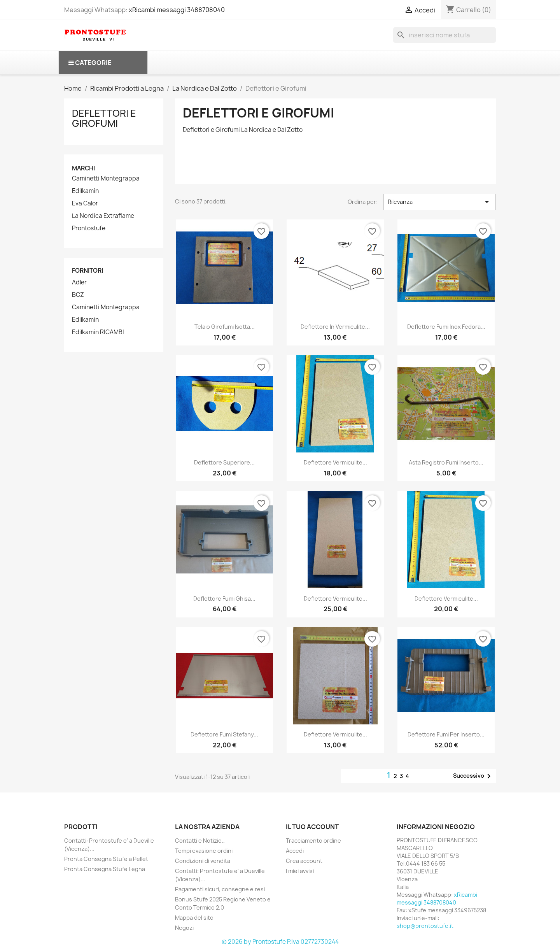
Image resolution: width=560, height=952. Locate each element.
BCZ (78, 295)
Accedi (295, 851)
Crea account (304, 861)
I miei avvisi (300, 871)
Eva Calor (85, 203)
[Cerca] (444, 35)
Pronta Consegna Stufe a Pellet (106, 859)
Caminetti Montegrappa (106, 179)
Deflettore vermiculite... (335, 462)
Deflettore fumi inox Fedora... (446, 327)
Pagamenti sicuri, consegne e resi (220, 889)
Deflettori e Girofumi (104, 118)
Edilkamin (85, 191)
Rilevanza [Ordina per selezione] (440, 202)
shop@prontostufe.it (425, 926)
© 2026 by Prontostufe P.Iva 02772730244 (280, 942)
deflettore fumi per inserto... (446, 734)
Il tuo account (312, 827)
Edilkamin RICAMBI (98, 332)
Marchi (83, 168)
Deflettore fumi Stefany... (224, 734)
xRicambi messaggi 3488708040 (177, 10)
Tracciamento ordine (313, 841)
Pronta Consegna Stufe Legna (105, 869)
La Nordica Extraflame (103, 216)
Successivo (473, 776)
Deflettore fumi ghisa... (224, 599)
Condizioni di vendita (203, 861)
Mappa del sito (194, 918)
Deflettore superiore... (224, 462)
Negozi (184, 928)
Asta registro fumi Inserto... (446, 462)
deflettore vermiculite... (335, 734)
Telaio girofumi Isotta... (225, 327)
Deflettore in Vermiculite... (335, 327)
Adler (79, 282)
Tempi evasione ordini (204, 851)
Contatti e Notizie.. (200, 841)
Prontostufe (89, 228)
